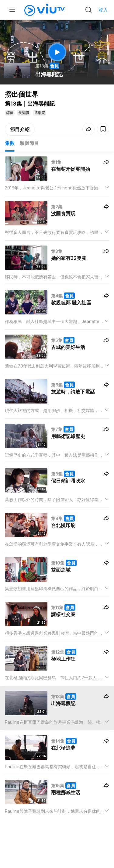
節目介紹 (20, 129)
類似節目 (29, 143)
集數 (10, 143)
